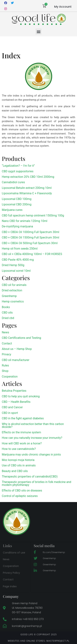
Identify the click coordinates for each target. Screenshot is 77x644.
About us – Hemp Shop (17, 349)
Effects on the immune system (21, 432)
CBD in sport (10, 413)
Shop (5, 371)
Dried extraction (12, 290)
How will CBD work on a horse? (22, 443)
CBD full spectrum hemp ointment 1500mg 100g (33, 215)
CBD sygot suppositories (18, 171)
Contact (7, 343)
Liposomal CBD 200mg (17, 204)
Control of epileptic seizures (20, 496)
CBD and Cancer (12, 407)
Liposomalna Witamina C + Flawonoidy (27, 193)
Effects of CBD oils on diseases (22, 490)
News (5, 332)
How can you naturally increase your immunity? (32, 438)
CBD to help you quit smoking (21, 396)
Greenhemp (9, 296)
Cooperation (10, 377)
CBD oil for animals (14, 285)
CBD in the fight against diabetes (23, 418)
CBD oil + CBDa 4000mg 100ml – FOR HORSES (32, 254)
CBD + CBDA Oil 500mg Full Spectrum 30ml (30, 243)
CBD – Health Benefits (16, 402)
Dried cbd (8, 318)
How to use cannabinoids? (19, 449)
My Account (63, 7)
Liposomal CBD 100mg (17, 199)
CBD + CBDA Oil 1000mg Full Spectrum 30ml (31, 232)
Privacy (7, 354)
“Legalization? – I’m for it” (18, 166)
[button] (38, 32)
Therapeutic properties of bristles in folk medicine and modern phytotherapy (37, 483)
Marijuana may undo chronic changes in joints (31, 455)
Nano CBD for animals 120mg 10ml (25, 221)
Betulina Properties (14, 391)
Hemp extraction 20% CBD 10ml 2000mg (28, 177)
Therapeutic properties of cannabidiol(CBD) (30, 477)
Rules (5, 365)
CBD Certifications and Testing (21, 338)
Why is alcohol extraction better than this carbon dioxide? (33, 425)
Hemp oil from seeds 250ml (20, 249)
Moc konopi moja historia (18, 460)
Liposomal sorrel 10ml (16, 271)
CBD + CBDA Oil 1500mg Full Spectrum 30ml (31, 237)
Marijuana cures (12, 210)
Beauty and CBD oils (15, 471)
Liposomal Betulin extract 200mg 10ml (27, 188)
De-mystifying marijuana (17, 226)
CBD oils (7, 313)
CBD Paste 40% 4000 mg (18, 260)
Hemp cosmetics (13, 301)
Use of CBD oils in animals (19, 465)
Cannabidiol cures (13, 182)
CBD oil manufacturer (16, 360)
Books (6, 307)
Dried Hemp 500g (13, 265)
